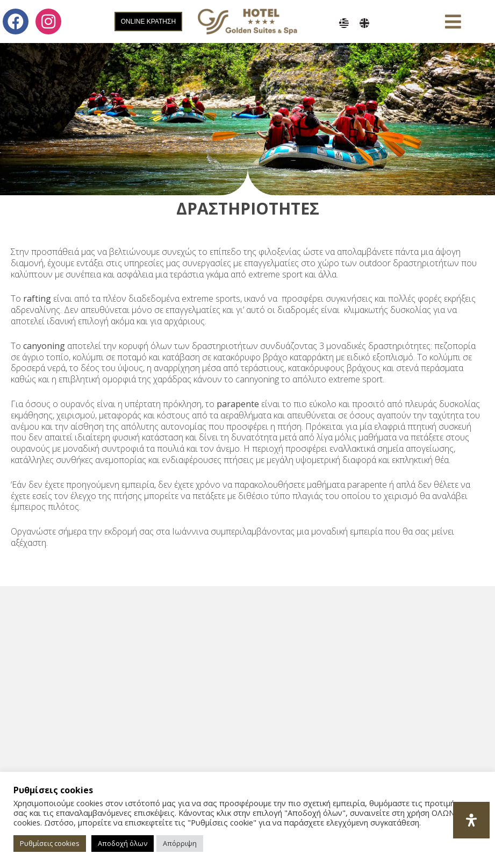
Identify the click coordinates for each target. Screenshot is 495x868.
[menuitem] (344, 23)
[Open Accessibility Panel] (471, 820)
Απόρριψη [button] (180, 843)
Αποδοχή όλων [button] (123, 843)
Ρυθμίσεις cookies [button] (50, 843)
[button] (453, 22)
